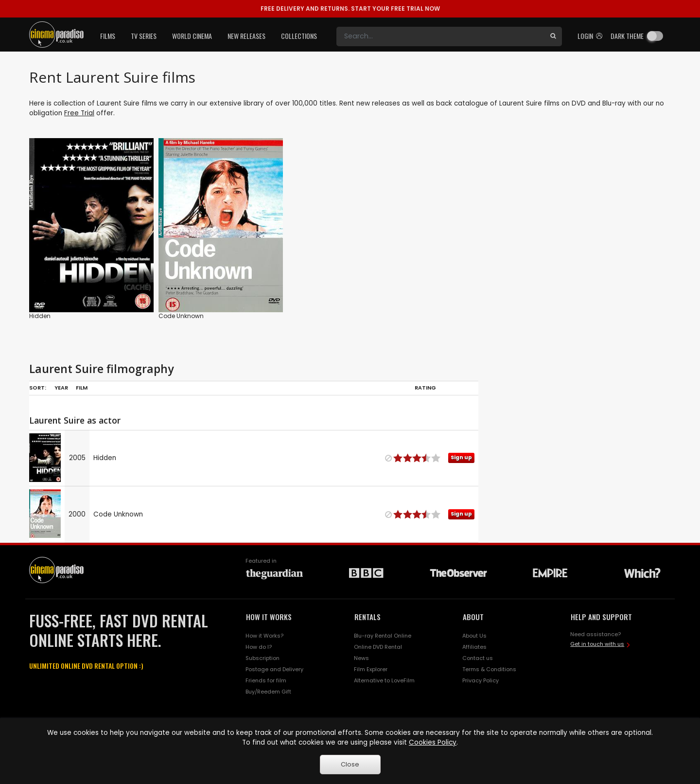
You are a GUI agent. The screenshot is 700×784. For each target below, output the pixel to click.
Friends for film (266, 680)
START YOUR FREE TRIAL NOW (350, 9)
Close (350, 764)
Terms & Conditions (489, 669)
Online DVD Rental (378, 647)
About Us (474, 636)
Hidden (40, 316)
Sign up (461, 457)
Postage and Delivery (274, 669)
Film (82, 388)
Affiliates (474, 647)
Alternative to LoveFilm (384, 680)
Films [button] (108, 36)
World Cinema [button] (192, 36)
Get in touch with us (597, 644)
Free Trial (79, 113)
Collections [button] (299, 36)
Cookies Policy (433, 742)
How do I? (259, 647)
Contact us (478, 658)
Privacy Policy (481, 680)
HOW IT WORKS (269, 617)
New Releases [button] (246, 36)
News (361, 658)
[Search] (440, 36)
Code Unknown (181, 316)
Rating (425, 388)
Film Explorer (371, 669)
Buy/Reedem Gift (268, 692)
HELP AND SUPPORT (601, 617)
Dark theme (627, 36)
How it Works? (264, 636)
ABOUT (473, 617)
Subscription (262, 658)
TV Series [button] (144, 36)
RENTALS (367, 617)
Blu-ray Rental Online (383, 636)
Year (61, 388)
